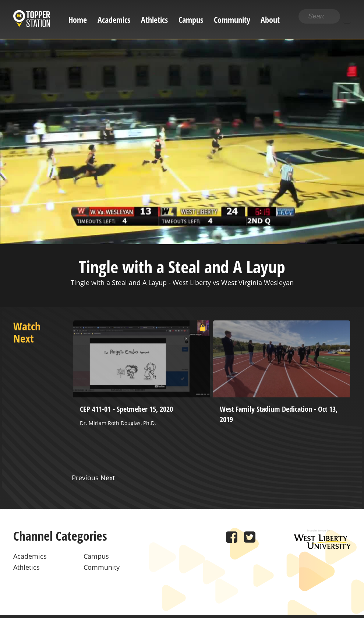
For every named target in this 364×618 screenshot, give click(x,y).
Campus (191, 20)
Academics (114, 20)
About (270, 20)
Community (232, 20)
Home (78, 20)
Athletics (154, 20)
